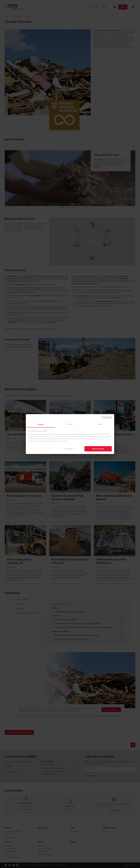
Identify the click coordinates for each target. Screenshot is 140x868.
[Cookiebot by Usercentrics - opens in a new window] (103, 418)
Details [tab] (70, 424)
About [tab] (99, 424)
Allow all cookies (98, 449)
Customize (70, 449)
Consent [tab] (41, 424)
